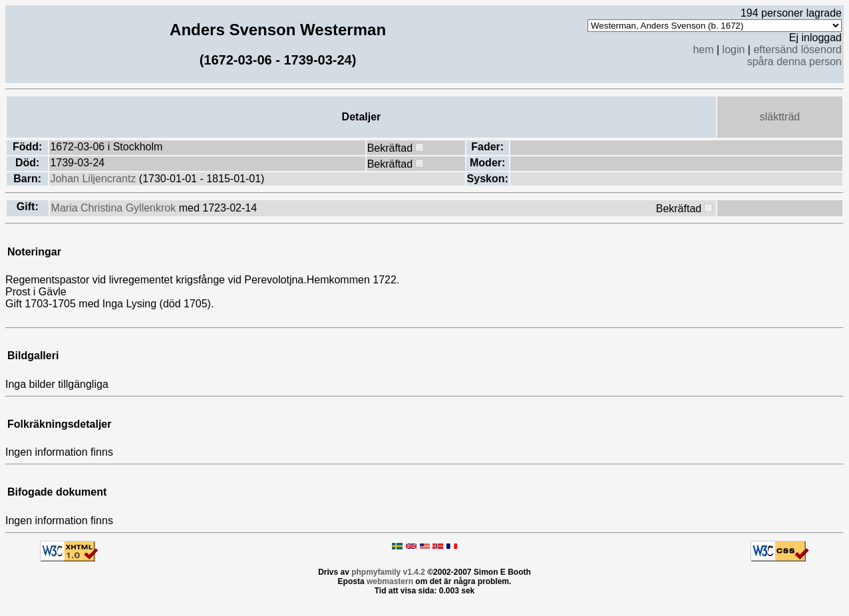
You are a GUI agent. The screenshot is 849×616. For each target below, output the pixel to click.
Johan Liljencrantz (94, 179)
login (734, 50)
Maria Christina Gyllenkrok (115, 208)
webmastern (390, 581)
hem (703, 50)
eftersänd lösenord (797, 50)
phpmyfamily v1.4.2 (388, 572)
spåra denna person (794, 62)
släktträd (780, 117)
